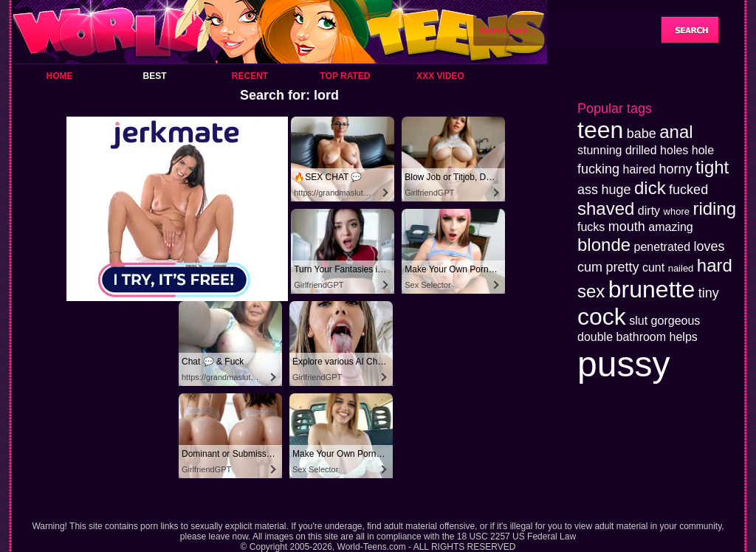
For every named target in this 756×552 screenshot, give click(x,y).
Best (154, 76)
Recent (250, 76)
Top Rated (345, 76)
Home (60, 76)
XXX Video (440, 76)
